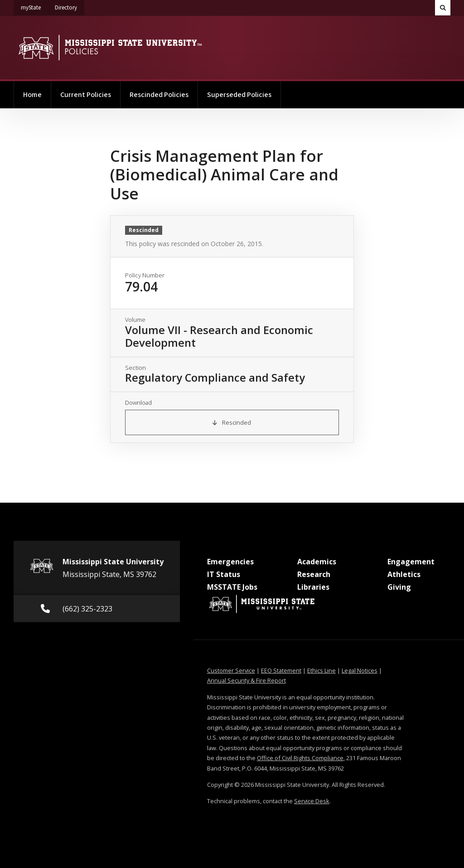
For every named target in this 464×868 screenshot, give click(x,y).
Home (32, 95)
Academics (317, 562)
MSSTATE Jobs (232, 587)
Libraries (313, 587)
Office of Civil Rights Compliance (300, 758)
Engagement (411, 562)
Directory (70, 6)
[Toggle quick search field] (443, 8)
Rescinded (232, 422)
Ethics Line (321, 670)
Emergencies (230, 562)
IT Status (224, 574)
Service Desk (312, 801)
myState (34, 6)
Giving (399, 587)
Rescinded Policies (159, 95)
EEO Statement (281, 670)
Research (314, 574)
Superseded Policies (239, 95)
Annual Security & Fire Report (246, 680)
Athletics (404, 574)
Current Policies (86, 95)
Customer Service (231, 670)
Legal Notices (360, 670)
